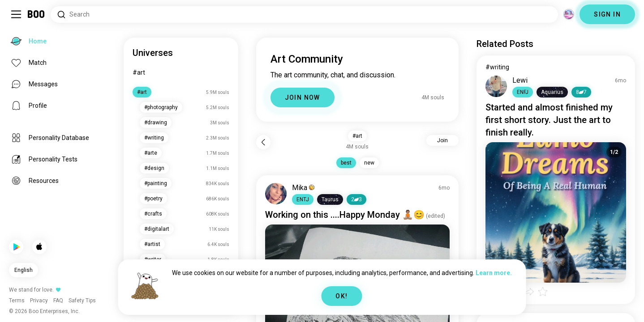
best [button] (346, 163)
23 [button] (356, 199)
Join (442, 140)
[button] (303, 199)
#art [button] (357, 136)
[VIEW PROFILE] (276, 194)
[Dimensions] (569, 14)
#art (139, 72)
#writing (497, 67)
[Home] (36, 14)
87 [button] (581, 92)
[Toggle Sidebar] (16, 14)
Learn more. (494, 273)
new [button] (369, 163)
